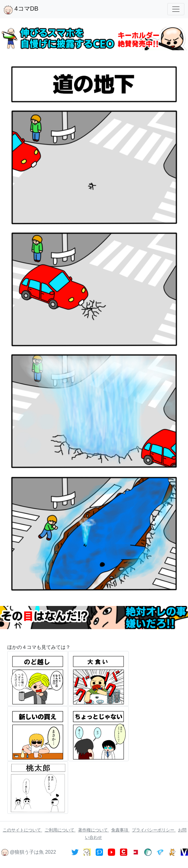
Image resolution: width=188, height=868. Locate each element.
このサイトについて (22, 830)
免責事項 (120, 830)
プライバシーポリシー (154, 830)
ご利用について (60, 830)
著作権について (94, 830)
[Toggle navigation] (176, 9)
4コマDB (21, 10)
